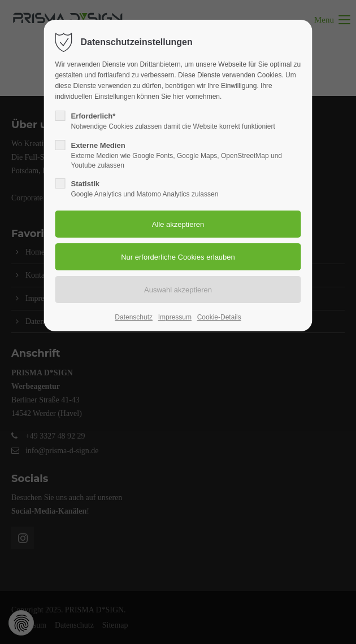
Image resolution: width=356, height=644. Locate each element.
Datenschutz (134, 317)
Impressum (175, 317)
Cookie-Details (219, 317)
